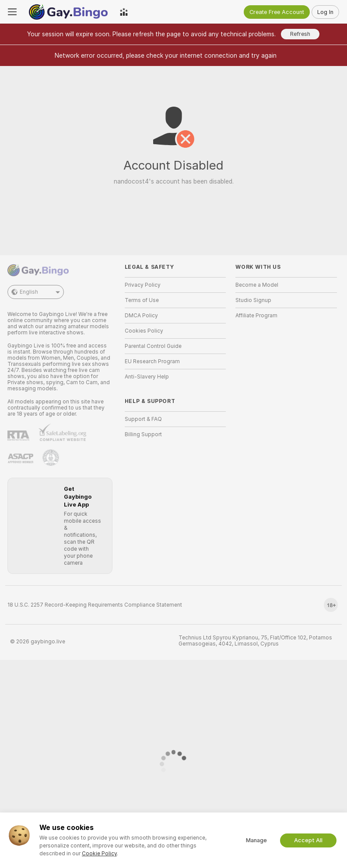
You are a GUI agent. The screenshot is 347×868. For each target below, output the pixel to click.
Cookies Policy (144, 331)
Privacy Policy (143, 285)
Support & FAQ (143, 419)
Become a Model (257, 285)
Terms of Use (142, 300)
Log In (325, 12)
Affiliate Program (256, 316)
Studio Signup (253, 300)
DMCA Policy (141, 316)
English (36, 292)
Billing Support (143, 434)
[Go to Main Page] (68, 12)
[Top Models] (124, 12)
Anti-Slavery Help (147, 377)
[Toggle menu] (12, 12)
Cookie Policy (99, 854)
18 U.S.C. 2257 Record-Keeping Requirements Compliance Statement (95, 605)
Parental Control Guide (153, 346)
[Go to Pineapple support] (51, 458)
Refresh (300, 34)
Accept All (308, 840)
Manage (256, 840)
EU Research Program (152, 361)
